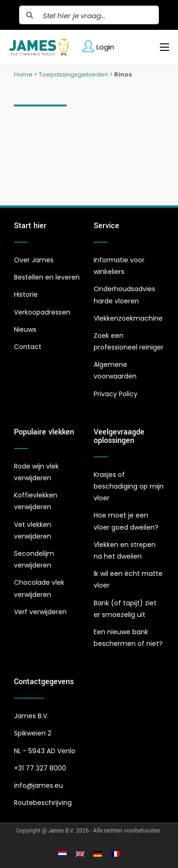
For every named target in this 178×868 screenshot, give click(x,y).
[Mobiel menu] (161, 47)
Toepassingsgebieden (73, 74)
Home (23, 74)
